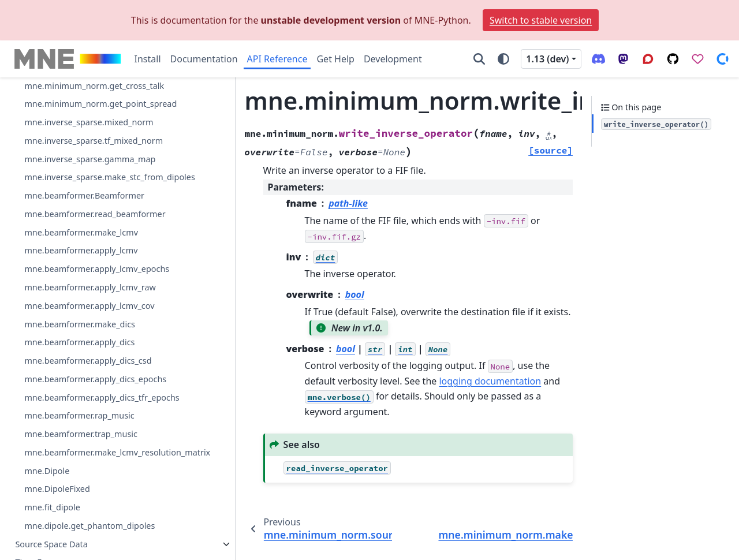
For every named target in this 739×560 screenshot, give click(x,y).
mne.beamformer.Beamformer (84, 415)
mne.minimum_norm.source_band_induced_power (100, 124)
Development (393, 59)
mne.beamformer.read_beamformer (95, 433)
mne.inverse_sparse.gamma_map (90, 365)
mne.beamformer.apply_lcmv (81, 470)
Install (148, 59)
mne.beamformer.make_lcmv (81, 452)
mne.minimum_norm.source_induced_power (99, 156)
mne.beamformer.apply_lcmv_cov (89, 525)
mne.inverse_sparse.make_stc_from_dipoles (99, 390)
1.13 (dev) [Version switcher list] (547, 59)
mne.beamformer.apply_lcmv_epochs (97, 488)
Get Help (335, 59)
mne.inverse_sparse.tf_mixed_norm (94, 346)
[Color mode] (503, 59)
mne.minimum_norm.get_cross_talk (94, 277)
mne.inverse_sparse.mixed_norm (89, 328)
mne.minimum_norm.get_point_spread (98, 303)
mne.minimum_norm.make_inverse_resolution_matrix (99, 220)
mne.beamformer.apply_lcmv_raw (90, 507)
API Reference (277, 59)
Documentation (204, 59)
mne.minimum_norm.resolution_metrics (99, 253)
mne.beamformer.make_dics (80, 544)
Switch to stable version (541, 20)
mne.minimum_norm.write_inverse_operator (99, 188)
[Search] (479, 59)
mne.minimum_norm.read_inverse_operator (98, 92)
